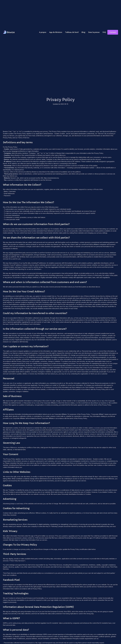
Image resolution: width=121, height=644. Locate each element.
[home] (9, 32)
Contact (113, 32)
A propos (43, 32)
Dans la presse (94, 32)
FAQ (104, 32)
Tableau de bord (72, 32)
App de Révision (56, 32)
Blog (83, 32)
